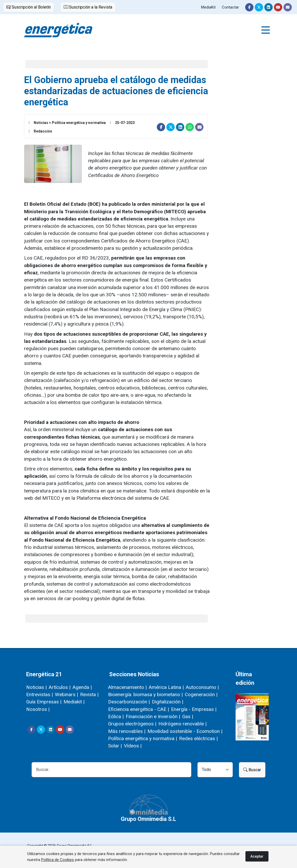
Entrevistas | (40, 694)
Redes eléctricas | (198, 738)
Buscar (252, 770)
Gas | (188, 716)
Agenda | (82, 687)
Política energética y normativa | (143, 738)
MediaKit (208, 7)
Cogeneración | (201, 694)
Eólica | (116, 716)
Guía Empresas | (44, 702)
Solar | (115, 746)
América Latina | (166, 687)
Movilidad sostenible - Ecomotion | (185, 731)
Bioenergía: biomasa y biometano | (145, 694)
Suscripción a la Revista (88, 7)
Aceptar (257, 856)
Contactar (230, 7)
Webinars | (66, 694)
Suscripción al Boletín (29, 7)
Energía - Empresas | (194, 709)
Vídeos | (133, 746)
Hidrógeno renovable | (182, 724)
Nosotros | (38, 709)
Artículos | (60, 687)
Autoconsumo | (202, 687)
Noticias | (36, 687)
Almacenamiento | (127, 687)
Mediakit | (74, 702)
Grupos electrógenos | (132, 724)
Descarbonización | (129, 702)
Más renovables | (127, 731)
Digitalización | (168, 702)
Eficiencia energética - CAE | (139, 709)
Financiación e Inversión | (153, 716)
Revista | (89, 694)
